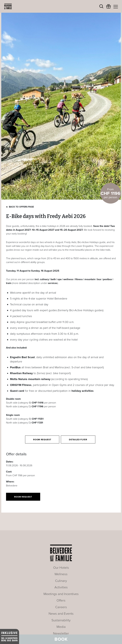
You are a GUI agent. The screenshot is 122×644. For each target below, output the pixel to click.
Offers (61, 600)
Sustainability (61, 620)
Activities (61, 587)
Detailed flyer (78, 440)
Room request (42, 440)
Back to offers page (21, 207)
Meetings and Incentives (61, 594)
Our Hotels (61, 568)
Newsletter (61, 633)
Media (61, 627)
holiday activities (83, 391)
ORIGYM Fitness (21, 385)
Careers (61, 607)
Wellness (61, 574)
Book (61, 639)
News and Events (61, 614)
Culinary (61, 581)
